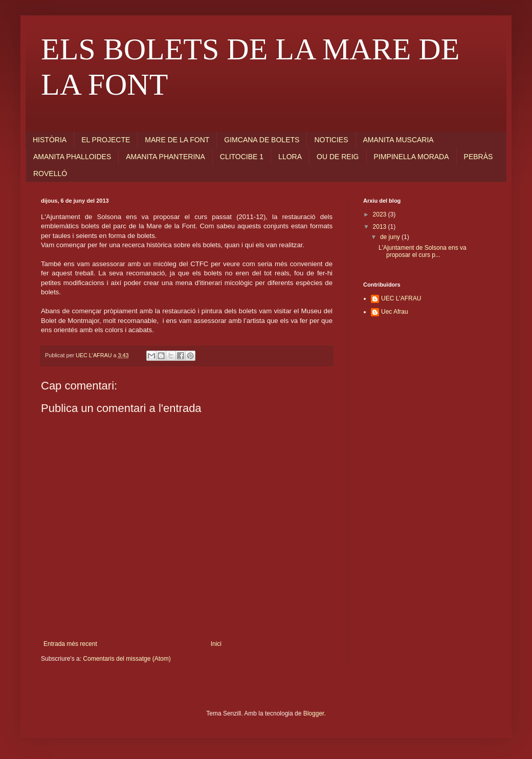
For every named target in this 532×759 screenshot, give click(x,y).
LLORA (290, 157)
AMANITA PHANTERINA (165, 157)
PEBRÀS (479, 157)
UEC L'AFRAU (401, 298)
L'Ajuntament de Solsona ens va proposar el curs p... (423, 251)
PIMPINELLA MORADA (412, 157)
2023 (381, 214)
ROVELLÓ (50, 174)
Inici (216, 644)
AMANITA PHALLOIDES (72, 157)
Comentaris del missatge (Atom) (127, 659)
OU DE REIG (338, 157)
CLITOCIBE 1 (242, 157)
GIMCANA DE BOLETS (262, 140)
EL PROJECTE (106, 140)
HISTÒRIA (50, 140)
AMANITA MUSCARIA (398, 140)
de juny (391, 237)
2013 (381, 227)
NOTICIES (331, 140)
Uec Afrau (395, 312)
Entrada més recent (70, 644)
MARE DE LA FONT (177, 140)
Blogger (314, 713)
